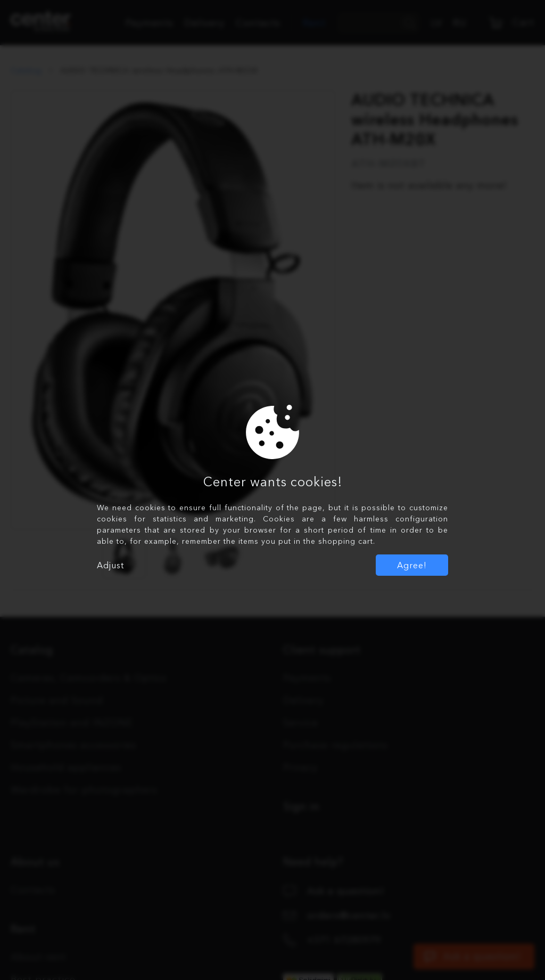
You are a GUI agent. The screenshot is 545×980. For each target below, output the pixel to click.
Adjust (110, 565)
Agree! (412, 565)
